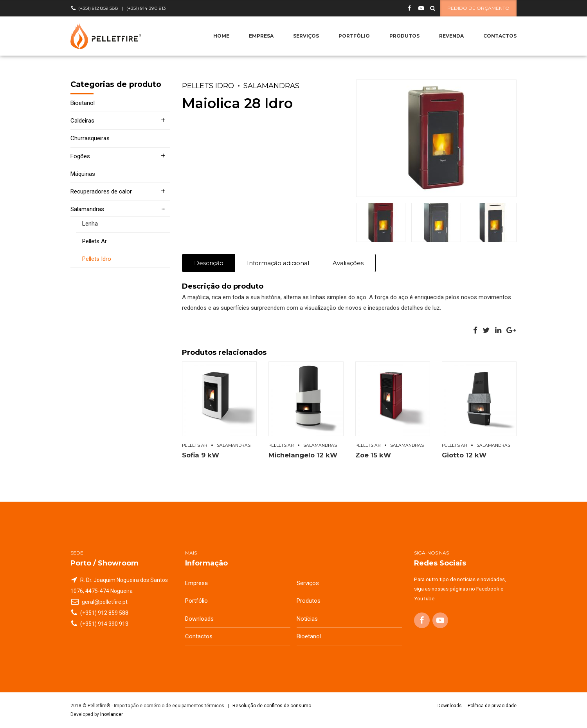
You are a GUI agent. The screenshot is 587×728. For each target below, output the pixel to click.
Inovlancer (112, 714)
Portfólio (354, 36)
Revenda (451, 36)
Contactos (500, 36)
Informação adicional (278, 263)
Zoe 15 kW (373, 455)
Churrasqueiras (90, 138)
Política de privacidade (492, 706)
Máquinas (83, 174)
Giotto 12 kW (464, 455)
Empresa (261, 36)
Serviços (306, 36)
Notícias (307, 619)
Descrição (209, 263)
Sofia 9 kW (201, 455)
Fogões (80, 156)
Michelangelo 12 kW (303, 455)
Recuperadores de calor (101, 191)
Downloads (199, 619)
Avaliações (348, 263)
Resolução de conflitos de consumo (272, 706)
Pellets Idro (208, 86)
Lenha (90, 224)
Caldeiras (82, 121)
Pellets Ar (195, 445)
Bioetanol (83, 103)
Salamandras (271, 86)
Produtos (404, 36)
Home (221, 36)
